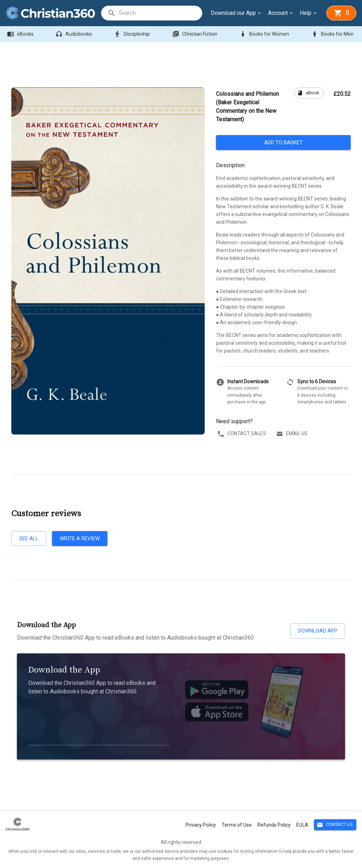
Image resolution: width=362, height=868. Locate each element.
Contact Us (335, 825)
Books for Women (265, 34)
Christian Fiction (195, 34)
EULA (302, 825)
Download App (318, 631)
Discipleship (133, 34)
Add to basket (283, 142)
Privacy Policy (201, 825)
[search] (160, 13)
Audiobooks (74, 34)
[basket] (341, 13)
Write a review (80, 538)
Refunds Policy (274, 825)
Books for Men (333, 34)
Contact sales (243, 434)
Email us (293, 434)
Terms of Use (237, 825)
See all (29, 538)
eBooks (21, 34)
